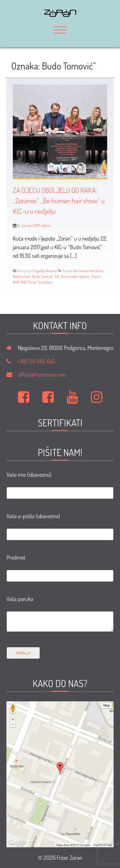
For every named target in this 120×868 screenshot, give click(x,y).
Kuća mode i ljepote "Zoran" (81, 276)
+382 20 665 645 (36, 361)
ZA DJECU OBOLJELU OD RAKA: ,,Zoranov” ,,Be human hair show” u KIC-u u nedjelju (59, 200)
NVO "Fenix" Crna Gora (36, 282)
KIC (57, 276)
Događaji (39, 271)
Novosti (52, 271)
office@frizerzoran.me (42, 374)
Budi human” (22, 276)
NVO (16, 282)
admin (46, 225)
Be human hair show (88, 271)
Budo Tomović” (43, 276)
